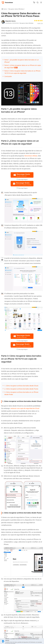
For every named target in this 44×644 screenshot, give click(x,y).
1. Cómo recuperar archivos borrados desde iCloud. (21, 386)
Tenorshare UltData (31, 156)
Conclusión (8, 76)
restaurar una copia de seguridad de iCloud (25, 408)
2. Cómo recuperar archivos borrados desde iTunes (21, 389)
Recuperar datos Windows (27, 23)
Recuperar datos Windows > (17, 9)
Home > (5, 9)
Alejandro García (10, 21)
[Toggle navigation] (40, 2)
